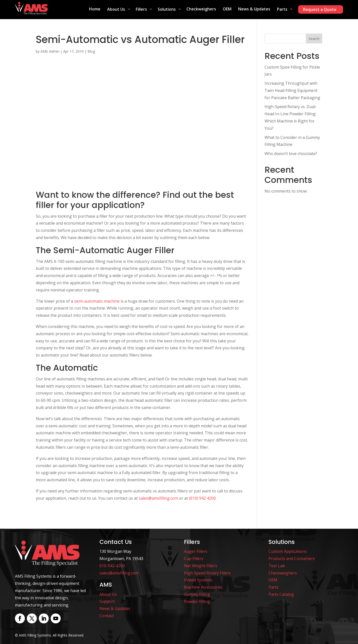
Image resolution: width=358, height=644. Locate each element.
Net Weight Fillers (201, 566)
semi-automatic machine (97, 301)
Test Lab (277, 566)
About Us (108, 594)
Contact (107, 616)
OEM (273, 580)
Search (314, 39)
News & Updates (115, 608)
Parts (273, 587)
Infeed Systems (198, 580)
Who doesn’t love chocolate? (291, 154)
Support (107, 601)
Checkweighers (283, 573)
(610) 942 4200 (202, 498)
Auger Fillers (196, 551)
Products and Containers (292, 559)
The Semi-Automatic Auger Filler (105, 250)
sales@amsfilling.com (158, 498)
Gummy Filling (197, 594)
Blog (91, 51)
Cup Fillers (194, 559)
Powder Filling (197, 602)
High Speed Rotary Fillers (207, 573)
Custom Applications (288, 551)
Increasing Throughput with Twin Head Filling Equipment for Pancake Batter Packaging (292, 90)
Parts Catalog (281, 594)
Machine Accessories (203, 587)
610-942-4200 (112, 566)
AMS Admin (50, 51)
